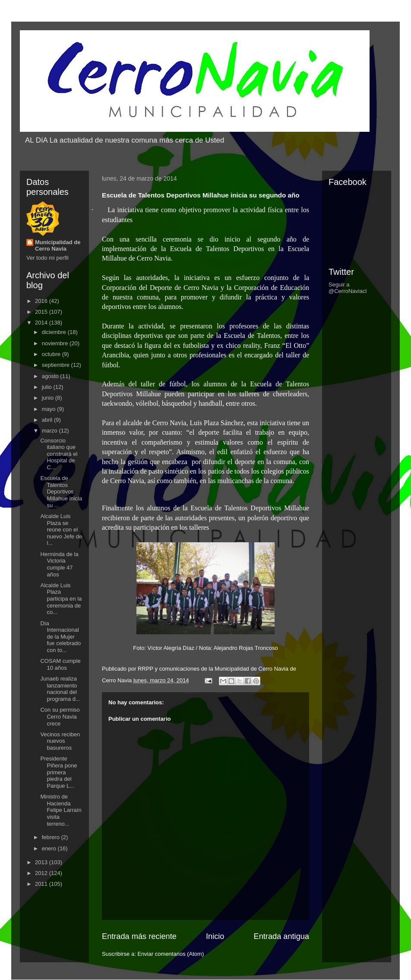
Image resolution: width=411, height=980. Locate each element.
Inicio (215, 936)
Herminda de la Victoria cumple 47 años (59, 564)
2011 (42, 884)
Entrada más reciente (139, 936)
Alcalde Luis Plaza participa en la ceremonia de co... (61, 599)
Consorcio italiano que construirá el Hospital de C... (59, 454)
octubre (52, 354)
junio (49, 398)
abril (48, 420)
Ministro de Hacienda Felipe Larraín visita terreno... (61, 810)
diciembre (55, 332)
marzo (51, 431)
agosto (51, 376)
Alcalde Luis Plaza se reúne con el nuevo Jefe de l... (61, 530)
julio (48, 387)
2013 (42, 862)
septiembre (57, 365)
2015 (42, 312)
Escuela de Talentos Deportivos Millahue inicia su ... (61, 492)
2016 (42, 301)
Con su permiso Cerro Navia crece (60, 716)
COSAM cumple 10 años (60, 664)
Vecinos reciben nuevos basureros (60, 741)
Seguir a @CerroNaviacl (348, 288)
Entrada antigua (281, 936)
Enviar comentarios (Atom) (171, 954)
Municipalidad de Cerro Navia (58, 245)
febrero (52, 837)
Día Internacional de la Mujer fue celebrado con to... (60, 637)
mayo (49, 409)
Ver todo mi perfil (47, 258)
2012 (42, 873)
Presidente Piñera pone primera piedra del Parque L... (58, 772)
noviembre (56, 343)
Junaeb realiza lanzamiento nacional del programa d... (60, 689)
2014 (42, 323)
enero (50, 848)
